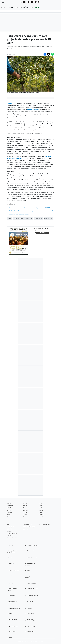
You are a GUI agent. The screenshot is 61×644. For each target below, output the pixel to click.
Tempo (41, 506)
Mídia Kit (11, 583)
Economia (26, 510)
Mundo (25, 517)
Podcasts (9, 517)
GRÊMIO (26, 7)
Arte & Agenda (11, 527)
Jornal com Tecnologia (29, 527)
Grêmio (41, 517)
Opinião (9, 510)
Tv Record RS (30, 632)
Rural (3, 7)
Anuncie (29, 571)
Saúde (41, 510)
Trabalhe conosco (13, 558)
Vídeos (25, 503)
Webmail (11, 614)
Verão (41, 512)
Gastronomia (10, 531)
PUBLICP (37, 7)
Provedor (29, 608)
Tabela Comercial (31, 583)
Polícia (25, 515)
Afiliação (11, 545)
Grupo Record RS (13, 626)
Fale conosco (12, 563)
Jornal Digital (12, 596)
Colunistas (10, 512)
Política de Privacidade (33, 558)
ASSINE (11, 7)
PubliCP (9, 508)
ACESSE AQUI (42, 233)
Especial (9, 536)
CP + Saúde (30, 601)
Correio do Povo (45, 524)
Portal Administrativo (14, 608)
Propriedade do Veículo (33, 545)
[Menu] (3, 2)
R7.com (11, 637)
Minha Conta (30, 614)
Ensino (41, 508)
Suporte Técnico (13, 619)
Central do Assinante (32, 589)
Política (25, 508)
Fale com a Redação (14, 571)
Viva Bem (26, 529)
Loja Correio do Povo (32, 596)
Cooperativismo (27, 525)
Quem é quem (31, 551)
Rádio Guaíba (12, 632)
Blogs (8, 515)
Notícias (25, 506)
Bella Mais (10, 529)
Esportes (42, 515)
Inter (8, 525)
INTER (31, 7)
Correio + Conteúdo (12, 538)
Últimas (9, 503)
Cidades (25, 512)
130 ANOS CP (18, 7)
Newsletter (10, 506)
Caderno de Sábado (12, 533)
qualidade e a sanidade (33, 109)
